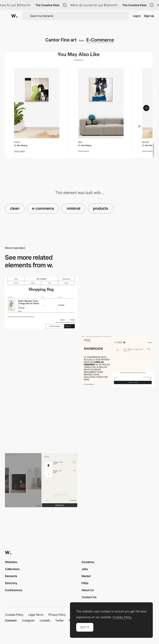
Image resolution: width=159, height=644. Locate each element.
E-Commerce (100, 40)
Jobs (85, 569)
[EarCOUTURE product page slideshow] (41, 361)
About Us (88, 590)
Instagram (28, 620)
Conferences (14, 590)
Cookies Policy (14, 615)
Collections (12, 569)
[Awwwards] (14, 16)
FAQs (85, 583)
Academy (88, 562)
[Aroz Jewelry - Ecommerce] (118, 361)
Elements (11, 576)
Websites (11, 562)
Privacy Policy (57, 615)
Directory (11, 583)
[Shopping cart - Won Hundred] (41, 303)
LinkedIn (45, 620)
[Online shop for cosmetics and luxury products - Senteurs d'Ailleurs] (118, 479)
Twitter (60, 620)
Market (86, 576)
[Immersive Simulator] (118, 303)
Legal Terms (36, 615)
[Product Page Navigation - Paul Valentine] (118, 420)
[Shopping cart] (41, 480)
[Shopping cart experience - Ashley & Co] (41, 419)
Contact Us (89, 597)
